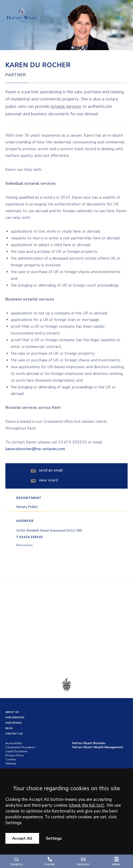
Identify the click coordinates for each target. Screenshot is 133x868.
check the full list (87, 805)
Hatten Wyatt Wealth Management (98, 747)
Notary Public (27, 507)
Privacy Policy (15, 755)
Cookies (11, 759)
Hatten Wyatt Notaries (89, 743)
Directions (24, 545)
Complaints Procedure (20, 747)
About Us (12, 712)
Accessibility (14, 743)
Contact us (14, 734)
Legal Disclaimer (17, 751)
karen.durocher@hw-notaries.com (35, 449)
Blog (9, 728)
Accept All (22, 838)
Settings (54, 838)
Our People (14, 723)
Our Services (15, 718)
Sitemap (11, 763)
